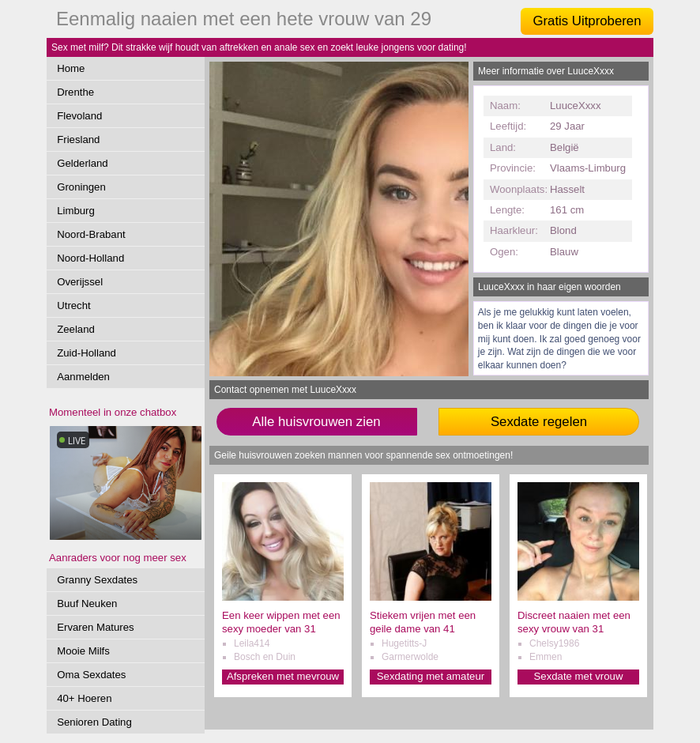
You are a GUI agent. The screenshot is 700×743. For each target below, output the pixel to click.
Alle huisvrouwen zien (316, 422)
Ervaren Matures (95, 627)
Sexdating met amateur (431, 676)
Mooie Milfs (83, 651)
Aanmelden (83, 377)
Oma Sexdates (91, 675)
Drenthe (75, 92)
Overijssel (80, 282)
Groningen (81, 187)
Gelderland (83, 163)
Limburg (76, 211)
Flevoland (79, 116)
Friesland (78, 140)
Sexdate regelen (539, 422)
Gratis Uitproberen (587, 21)
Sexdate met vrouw (579, 676)
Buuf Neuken (87, 603)
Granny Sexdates (97, 580)
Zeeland (76, 329)
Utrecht (74, 305)
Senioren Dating (94, 722)
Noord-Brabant (91, 234)
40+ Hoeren (84, 698)
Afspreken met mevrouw (283, 676)
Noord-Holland (90, 258)
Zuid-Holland (87, 353)
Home (71, 68)
